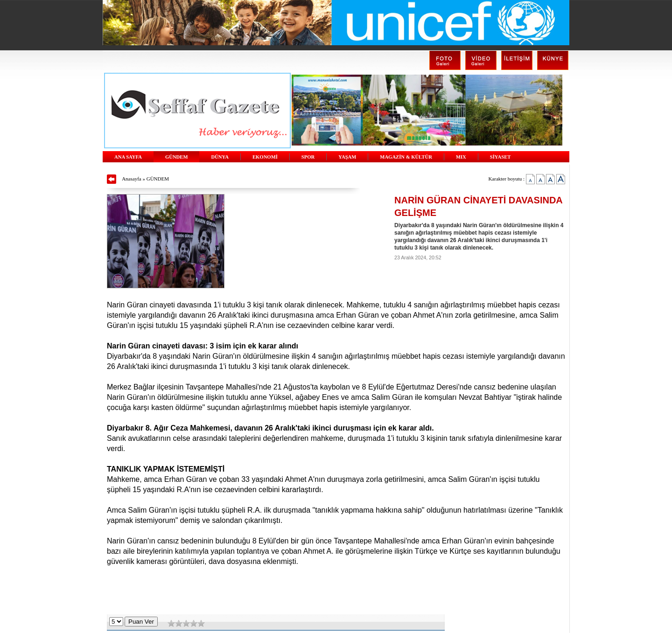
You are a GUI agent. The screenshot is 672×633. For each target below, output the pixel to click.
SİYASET (500, 157)
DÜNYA (220, 157)
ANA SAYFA (128, 157)
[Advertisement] (336, 591)
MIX (461, 157)
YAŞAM (347, 157)
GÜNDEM (177, 157)
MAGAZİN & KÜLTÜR (406, 157)
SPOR (308, 157)
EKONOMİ (265, 157)
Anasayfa (132, 179)
